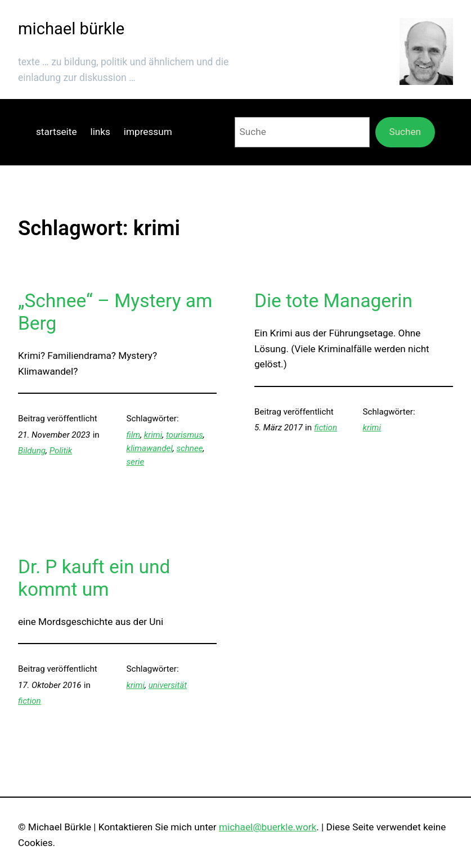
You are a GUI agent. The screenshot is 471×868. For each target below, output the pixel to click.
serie (136, 462)
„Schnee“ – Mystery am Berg (115, 312)
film (134, 435)
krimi (153, 435)
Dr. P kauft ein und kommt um (94, 578)
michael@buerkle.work (268, 827)
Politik (61, 451)
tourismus (185, 435)
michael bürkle (71, 29)
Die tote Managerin (333, 301)
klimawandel (150, 448)
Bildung (32, 451)
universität (168, 685)
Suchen (405, 132)
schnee (189, 448)
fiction (326, 428)
